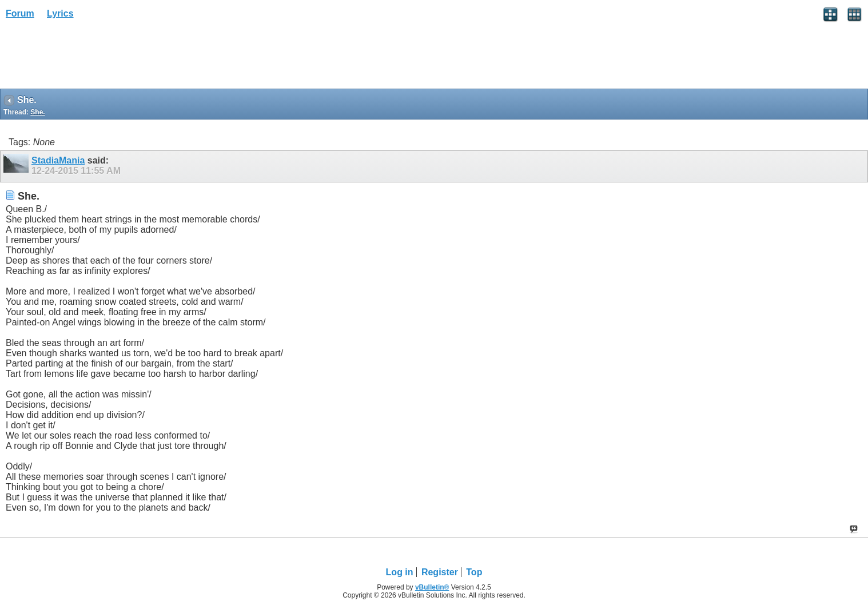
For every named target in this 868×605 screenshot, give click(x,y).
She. (37, 112)
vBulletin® (432, 587)
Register (440, 572)
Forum (20, 13)
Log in (400, 572)
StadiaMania (58, 160)
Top (474, 572)
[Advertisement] (91, 58)
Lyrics (60, 13)
